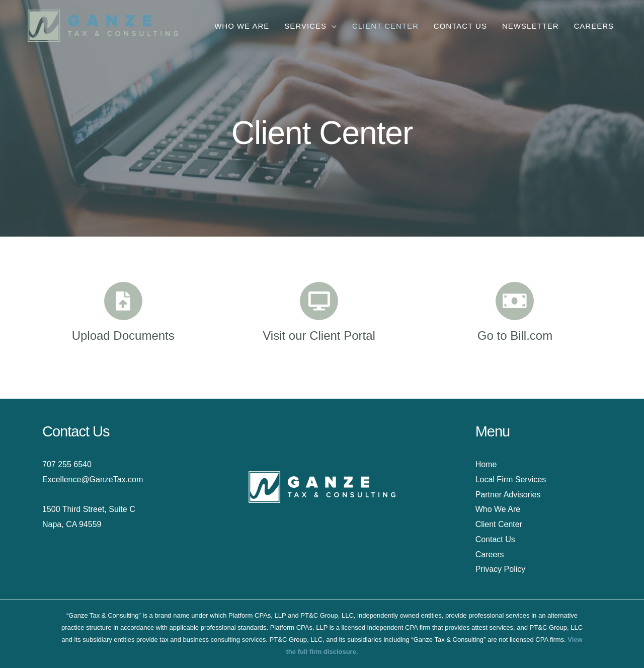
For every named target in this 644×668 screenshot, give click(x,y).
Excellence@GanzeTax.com (93, 479)
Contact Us (495, 539)
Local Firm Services (511, 479)
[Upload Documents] (123, 301)
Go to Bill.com (515, 336)
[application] (332, 26)
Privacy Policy (501, 569)
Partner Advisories (508, 495)
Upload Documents (123, 336)
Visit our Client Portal (319, 336)
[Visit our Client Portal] (319, 301)
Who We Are (498, 509)
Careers (490, 554)
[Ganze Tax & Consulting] (103, 25)
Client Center (499, 524)
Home (486, 464)
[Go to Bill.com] (515, 301)
